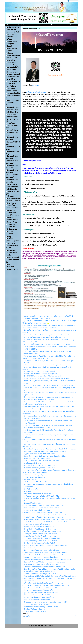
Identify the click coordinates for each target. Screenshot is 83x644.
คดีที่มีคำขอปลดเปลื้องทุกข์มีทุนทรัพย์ (35, 475)
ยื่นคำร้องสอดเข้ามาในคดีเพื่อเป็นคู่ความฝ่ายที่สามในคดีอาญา (43, 538)
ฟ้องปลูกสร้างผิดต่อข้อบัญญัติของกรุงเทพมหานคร (39, 468)
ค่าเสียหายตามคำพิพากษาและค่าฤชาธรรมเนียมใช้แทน (41, 574)
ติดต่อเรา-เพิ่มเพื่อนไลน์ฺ (49, 25)
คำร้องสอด (27, 491)
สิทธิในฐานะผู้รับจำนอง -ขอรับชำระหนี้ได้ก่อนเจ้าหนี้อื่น (41, 496)
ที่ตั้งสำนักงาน (23, 25)
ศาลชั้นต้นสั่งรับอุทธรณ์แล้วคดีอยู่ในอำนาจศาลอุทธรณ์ (41, 607)
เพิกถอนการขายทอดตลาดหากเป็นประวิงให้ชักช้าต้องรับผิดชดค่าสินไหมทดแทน (49, 515)
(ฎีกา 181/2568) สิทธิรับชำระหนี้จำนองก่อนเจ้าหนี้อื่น (40, 371)
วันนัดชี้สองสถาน (29, 487)
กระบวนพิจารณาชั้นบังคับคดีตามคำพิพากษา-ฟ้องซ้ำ (40, 536)
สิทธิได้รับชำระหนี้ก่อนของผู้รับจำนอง (36, 548)
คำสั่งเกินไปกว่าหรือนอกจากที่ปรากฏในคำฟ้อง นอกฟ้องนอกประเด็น (45, 546)
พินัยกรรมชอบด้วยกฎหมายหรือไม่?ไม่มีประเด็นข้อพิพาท (41, 595)
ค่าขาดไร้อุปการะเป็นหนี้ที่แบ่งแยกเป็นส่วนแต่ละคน (40, 529)
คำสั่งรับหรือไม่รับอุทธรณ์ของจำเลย (35, 609)
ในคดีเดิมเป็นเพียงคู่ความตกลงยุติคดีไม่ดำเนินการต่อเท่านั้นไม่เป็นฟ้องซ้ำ (47, 522)
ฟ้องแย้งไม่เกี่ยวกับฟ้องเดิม (32, 503)
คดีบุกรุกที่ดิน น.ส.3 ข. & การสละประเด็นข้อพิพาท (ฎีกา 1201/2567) (45, 451)
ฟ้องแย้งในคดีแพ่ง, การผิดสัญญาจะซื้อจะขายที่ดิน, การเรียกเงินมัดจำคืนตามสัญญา (50, 449)
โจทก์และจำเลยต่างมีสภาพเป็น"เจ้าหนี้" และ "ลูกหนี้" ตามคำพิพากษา (46, 553)
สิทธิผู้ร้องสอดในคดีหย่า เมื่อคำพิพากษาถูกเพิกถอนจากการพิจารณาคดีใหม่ (47, 335)
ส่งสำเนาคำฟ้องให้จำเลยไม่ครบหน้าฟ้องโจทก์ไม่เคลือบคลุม (43, 508)
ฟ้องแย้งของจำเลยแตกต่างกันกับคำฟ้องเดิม (38, 458)
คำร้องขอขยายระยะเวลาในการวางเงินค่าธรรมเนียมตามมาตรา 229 (45, 602)
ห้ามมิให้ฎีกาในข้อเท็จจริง (32, 489)
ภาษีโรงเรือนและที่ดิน (31, 480)
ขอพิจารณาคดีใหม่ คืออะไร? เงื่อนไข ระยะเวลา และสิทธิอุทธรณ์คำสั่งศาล (47, 344)
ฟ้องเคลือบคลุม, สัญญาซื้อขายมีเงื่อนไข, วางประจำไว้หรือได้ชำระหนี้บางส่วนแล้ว (49, 569)
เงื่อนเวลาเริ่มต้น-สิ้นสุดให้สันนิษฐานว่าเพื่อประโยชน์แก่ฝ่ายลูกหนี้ (44, 562)
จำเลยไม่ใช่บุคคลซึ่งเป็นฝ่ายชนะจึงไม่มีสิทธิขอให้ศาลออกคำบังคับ (44, 555)
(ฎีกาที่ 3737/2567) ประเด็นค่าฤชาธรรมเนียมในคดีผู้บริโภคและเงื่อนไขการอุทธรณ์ (50, 385)
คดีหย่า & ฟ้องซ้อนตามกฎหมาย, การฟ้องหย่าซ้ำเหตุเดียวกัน (43, 365)
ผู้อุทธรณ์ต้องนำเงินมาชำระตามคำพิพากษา (37, 604)
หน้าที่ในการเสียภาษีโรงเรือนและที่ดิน (36, 482)
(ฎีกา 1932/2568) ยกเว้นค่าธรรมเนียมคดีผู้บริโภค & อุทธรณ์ (42, 376)
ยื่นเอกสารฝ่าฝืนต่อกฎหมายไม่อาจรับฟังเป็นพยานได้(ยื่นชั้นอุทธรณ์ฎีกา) (46, 586)
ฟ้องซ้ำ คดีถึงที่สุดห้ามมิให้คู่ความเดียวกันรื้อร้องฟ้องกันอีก (42, 550)
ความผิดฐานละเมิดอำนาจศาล (33, 463)
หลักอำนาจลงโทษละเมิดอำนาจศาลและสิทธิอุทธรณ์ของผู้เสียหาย (44, 337)
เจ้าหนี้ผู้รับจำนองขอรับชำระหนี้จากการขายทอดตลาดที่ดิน (42, 531)
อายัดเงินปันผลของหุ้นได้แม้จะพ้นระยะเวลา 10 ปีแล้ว (40, 541)
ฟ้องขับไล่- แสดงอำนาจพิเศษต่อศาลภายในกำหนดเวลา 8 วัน (43, 513)
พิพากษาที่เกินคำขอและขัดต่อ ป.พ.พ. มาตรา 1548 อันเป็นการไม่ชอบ (45, 456)
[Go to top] (73, 615)
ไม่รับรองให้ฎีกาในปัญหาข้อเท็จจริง (35, 611)
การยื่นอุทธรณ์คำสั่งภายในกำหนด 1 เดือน (37, 510)
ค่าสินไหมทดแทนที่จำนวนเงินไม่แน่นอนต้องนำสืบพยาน (41, 461)
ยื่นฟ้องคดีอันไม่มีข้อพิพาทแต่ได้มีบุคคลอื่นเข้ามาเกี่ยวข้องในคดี (44, 505)
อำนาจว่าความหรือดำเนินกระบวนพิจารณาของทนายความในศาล (44, 567)
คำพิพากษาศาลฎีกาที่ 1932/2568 (36, 92)
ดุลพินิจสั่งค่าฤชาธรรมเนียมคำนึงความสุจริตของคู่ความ (41, 593)
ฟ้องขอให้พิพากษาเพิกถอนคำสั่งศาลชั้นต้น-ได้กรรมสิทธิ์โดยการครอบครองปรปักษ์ (50, 520)
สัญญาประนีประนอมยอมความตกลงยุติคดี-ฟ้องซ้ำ (39, 454)
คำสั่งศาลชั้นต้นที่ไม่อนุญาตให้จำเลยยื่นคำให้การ (39, 571)
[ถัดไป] (28, 616)
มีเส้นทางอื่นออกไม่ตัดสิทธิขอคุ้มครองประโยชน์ (39, 597)
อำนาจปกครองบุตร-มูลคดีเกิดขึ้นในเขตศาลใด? (39, 590)
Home (9, 25)
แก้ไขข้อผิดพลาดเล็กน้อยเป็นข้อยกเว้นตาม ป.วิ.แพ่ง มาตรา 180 (44, 583)
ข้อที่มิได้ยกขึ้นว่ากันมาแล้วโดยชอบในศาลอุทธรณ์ (40, 465)
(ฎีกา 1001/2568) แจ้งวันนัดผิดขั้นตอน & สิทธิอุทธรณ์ (40, 374)
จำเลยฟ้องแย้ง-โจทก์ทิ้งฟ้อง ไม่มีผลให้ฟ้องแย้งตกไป (40, 588)
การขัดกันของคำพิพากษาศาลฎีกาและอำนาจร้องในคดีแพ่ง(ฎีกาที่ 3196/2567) (48, 378)
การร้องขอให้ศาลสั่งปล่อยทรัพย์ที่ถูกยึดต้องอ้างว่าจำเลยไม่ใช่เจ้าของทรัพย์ (47, 560)
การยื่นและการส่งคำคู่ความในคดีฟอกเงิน (37, 524)
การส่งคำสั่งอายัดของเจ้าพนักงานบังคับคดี (37, 494)
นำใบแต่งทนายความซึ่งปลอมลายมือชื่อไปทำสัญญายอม (41, 564)
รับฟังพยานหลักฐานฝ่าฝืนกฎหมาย (34, 477)
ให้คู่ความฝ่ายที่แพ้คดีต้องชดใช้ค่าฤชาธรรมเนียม (39, 527)
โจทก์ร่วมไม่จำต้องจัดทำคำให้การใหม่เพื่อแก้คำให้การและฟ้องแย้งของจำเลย (48, 425)
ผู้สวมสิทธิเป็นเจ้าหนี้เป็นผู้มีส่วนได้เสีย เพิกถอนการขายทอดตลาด (44, 517)
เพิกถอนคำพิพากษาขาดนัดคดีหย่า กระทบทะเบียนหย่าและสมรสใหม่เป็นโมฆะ (48, 484)
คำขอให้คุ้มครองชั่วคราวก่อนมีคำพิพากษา (37, 600)
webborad (72, 25)
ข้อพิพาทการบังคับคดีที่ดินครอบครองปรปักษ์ (38, 428)
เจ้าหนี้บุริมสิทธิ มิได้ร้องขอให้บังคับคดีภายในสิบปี (39, 543)
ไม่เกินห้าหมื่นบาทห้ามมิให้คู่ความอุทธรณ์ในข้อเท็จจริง (41, 557)
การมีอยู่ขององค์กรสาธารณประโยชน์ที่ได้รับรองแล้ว (40, 534)
